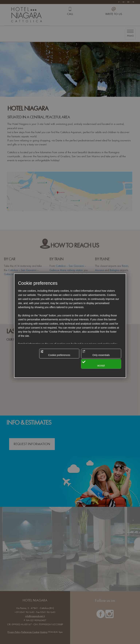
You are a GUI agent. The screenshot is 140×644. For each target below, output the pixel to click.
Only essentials (96, 353)
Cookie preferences (55, 353)
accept (93, 364)
